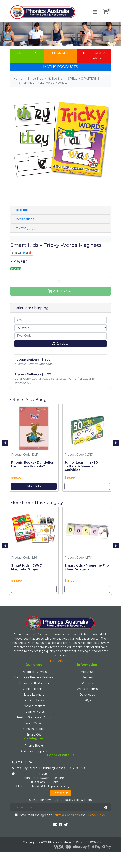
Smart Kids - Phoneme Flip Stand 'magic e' (87, 567)
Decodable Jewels (34, 672)
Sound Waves (34, 723)
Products (27, 53)
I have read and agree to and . (60, 815)
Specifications (24, 219)
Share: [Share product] (22, 253)
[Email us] (55, 825)
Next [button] (116, 443)
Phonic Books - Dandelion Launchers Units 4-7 (33, 464)
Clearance (61, 53)
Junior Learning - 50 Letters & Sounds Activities (81, 466)
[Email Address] (56, 807)
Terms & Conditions (66, 815)
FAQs (87, 700)
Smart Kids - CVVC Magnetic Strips (27, 567)
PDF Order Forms (94, 56)
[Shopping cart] (106, 12)
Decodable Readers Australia (34, 677)
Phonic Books (34, 700)
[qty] (60, 320)
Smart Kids (34, 735)
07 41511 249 (25, 762)
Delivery (87, 677)
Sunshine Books (34, 729)
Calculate (60, 344)
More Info (34, 486)
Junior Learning (34, 689)
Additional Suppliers (34, 751)
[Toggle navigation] (95, 12)
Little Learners (34, 695)
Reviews (25, 228)
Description (22, 210)
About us (87, 672)
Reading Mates (34, 712)
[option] (34, 449)
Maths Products (61, 67)
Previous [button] (5, 443)
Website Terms (87, 689)
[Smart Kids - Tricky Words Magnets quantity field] (60, 282)
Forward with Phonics (34, 683)
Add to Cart (60, 291)
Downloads (87, 695)
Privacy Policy (96, 815)
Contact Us (60, 793)
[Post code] (60, 336)
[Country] (60, 328)
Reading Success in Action (34, 717)
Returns (87, 683)
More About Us (60, 661)
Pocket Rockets (34, 706)
